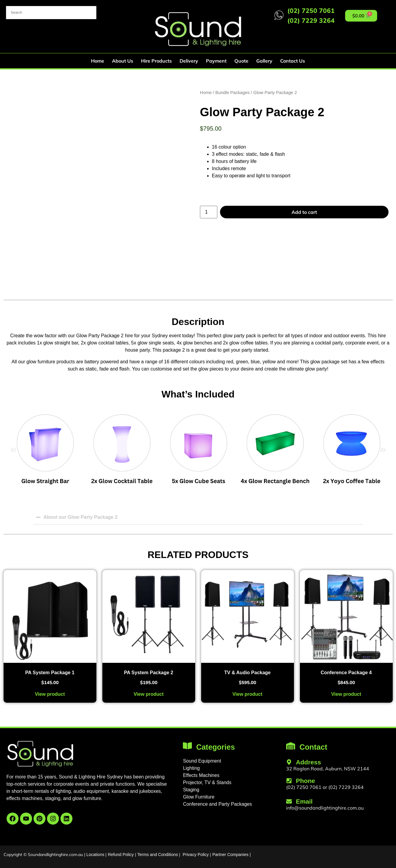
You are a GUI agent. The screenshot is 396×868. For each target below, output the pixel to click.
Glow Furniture (199, 797)
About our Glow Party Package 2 (80, 517)
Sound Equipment (202, 761)
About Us (123, 61)
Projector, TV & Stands (207, 782)
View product (50, 694)
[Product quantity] (209, 212)
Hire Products (156, 61)
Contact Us (293, 61)
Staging (191, 790)
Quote (241, 61)
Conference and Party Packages (217, 804)
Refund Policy (121, 855)
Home (98, 61)
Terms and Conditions (158, 855)
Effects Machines (201, 775)
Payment (216, 61)
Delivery (189, 61)
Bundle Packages (232, 93)
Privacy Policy (196, 855)
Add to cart (304, 212)
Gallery (264, 61)
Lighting (191, 768)
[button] (13, 450)
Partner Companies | (231, 855)
